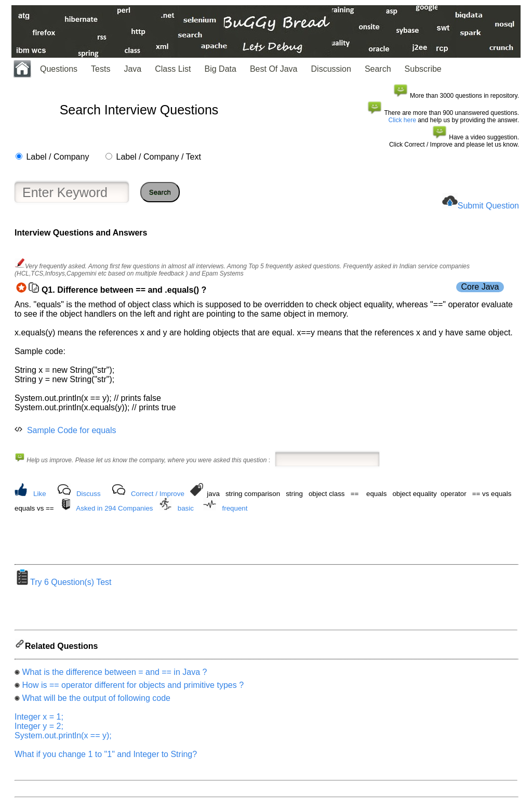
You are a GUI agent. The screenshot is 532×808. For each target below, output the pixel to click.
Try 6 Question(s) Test (63, 585)
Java (132, 69)
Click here (402, 120)
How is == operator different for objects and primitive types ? (133, 688)
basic (186, 508)
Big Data (221, 69)
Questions (59, 69)
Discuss (89, 494)
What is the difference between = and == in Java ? (114, 675)
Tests (101, 69)
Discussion (331, 69)
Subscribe (423, 69)
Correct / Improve (158, 494)
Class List (173, 69)
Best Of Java (274, 69)
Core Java (480, 287)
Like (39, 494)
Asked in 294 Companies (114, 508)
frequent (235, 508)
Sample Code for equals (72, 430)
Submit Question (488, 206)
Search (378, 69)
